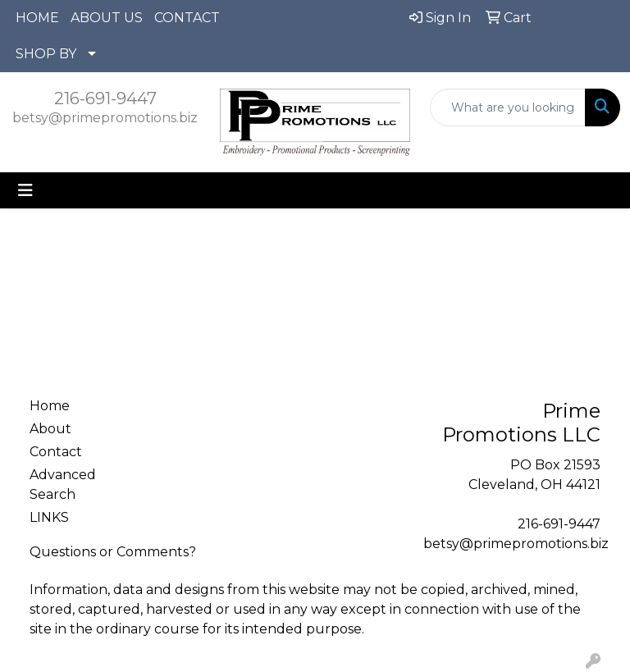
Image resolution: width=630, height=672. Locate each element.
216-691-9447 (105, 98)
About (50, 429)
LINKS (49, 517)
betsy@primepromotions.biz (105, 118)
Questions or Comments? (113, 552)
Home (50, 406)
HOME (37, 18)
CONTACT (187, 18)
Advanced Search (63, 485)
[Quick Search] (508, 107)
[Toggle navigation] (25, 190)
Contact (56, 452)
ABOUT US (107, 18)
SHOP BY (46, 54)
